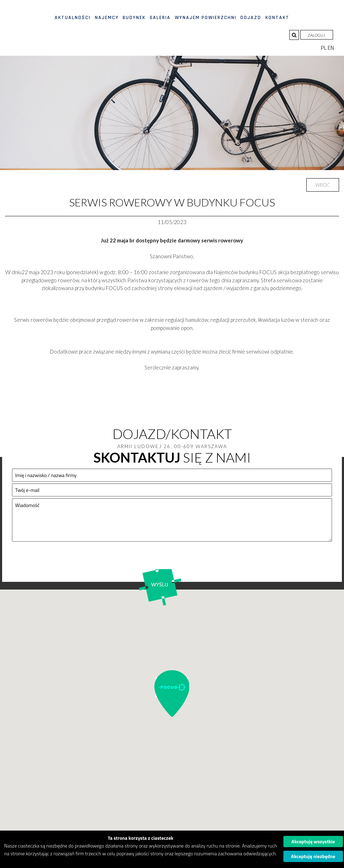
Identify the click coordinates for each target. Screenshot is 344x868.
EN (331, 48)
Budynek (134, 18)
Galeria (160, 18)
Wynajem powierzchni (206, 18)
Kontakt (277, 18)
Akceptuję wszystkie (313, 841)
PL (324, 48)
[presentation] (66, 561)
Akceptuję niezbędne (313, 856)
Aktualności (73, 18)
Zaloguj (317, 35)
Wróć (323, 185)
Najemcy (107, 18)
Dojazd (251, 18)
